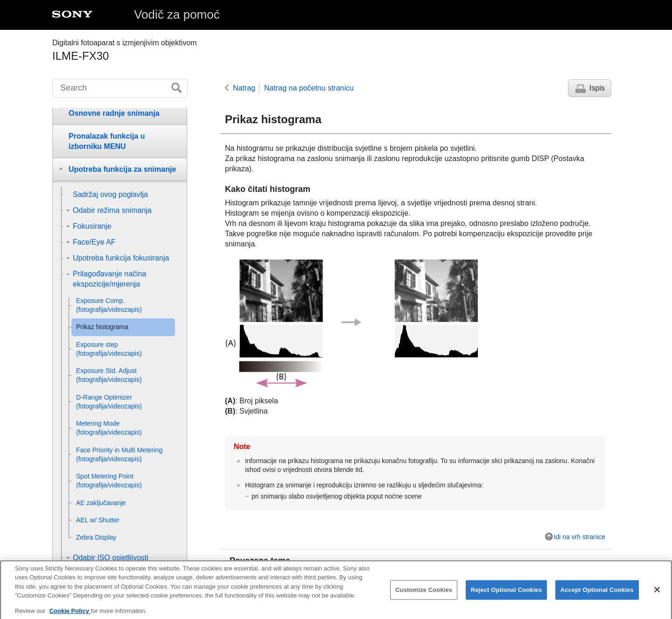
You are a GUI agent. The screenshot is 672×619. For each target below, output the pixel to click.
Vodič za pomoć (177, 14)
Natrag (244, 88)
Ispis (597, 88)
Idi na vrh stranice (580, 537)
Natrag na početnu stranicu (309, 88)
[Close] (657, 596)
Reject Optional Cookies (507, 596)
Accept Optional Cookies (597, 596)
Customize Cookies (424, 596)
